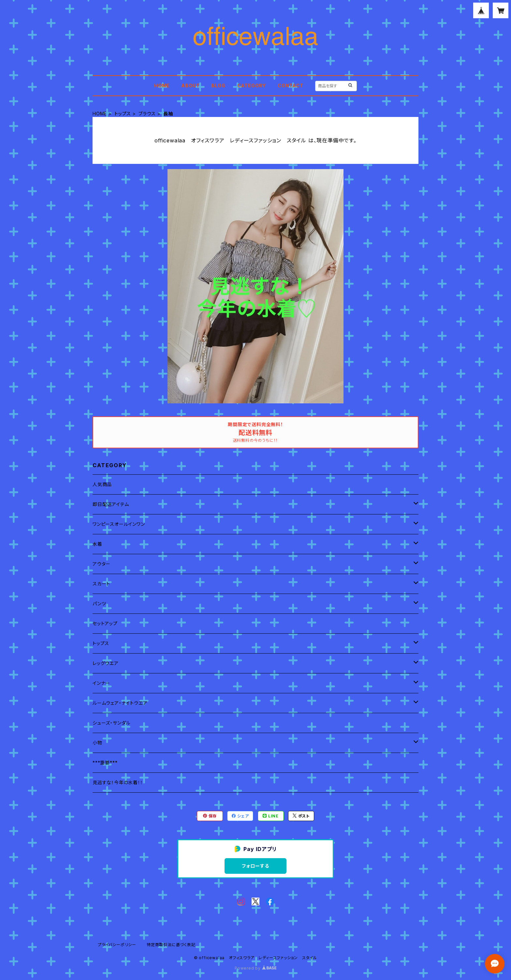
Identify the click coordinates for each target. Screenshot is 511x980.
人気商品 (102, 484)
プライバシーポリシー (117, 945)
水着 (97, 544)
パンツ (99, 604)
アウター (102, 564)
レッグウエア (106, 663)
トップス (123, 114)
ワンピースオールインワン (119, 524)
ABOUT (190, 86)
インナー (101, 683)
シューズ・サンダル (111, 723)
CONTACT (291, 86)
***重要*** (105, 763)
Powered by (255, 968)
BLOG (218, 86)
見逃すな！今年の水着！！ (118, 782)
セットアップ (105, 623)
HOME (162, 86)
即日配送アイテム (111, 504)
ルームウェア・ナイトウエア (120, 703)
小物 (97, 743)
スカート (101, 584)
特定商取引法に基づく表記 (171, 945)
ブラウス (147, 114)
